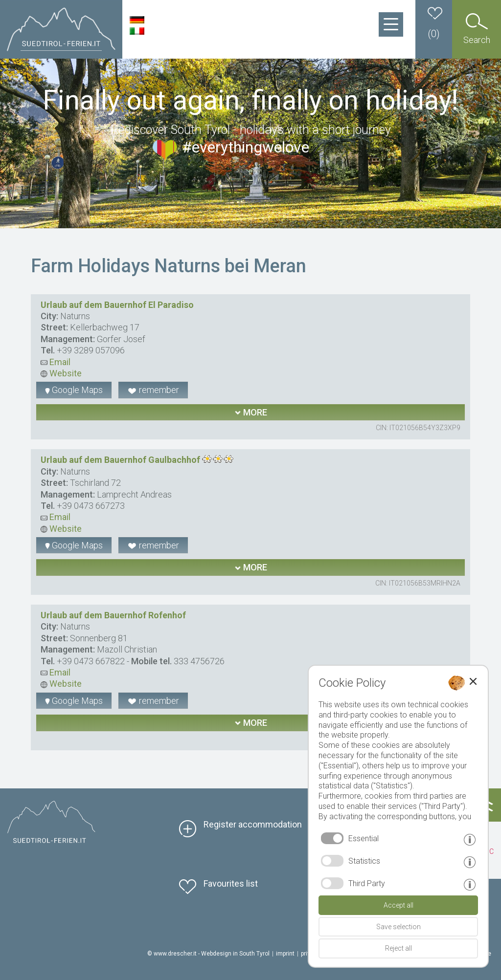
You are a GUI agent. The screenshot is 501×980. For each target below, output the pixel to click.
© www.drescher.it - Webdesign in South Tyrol (208, 954)
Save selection (399, 927)
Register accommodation (253, 824)
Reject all (399, 948)
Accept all (399, 905)
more (251, 412)
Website (61, 373)
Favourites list (231, 883)
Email (56, 362)
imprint (285, 954)
